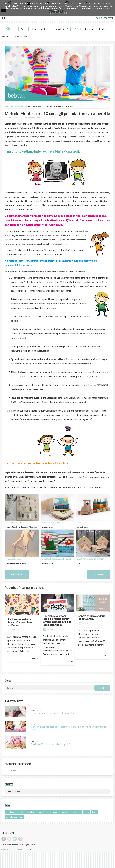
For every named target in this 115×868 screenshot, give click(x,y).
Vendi (33, 845)
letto (94, 812)
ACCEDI (99, 18)
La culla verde (47, 527)
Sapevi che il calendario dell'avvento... (92, 617)
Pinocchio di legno (14, 559)
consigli (41, 812)
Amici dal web (21, 37)
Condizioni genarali (15, 845)
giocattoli (65, 812)
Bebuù (4, 845)
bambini (31, 812)
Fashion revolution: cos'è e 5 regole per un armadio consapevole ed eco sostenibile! (57, 620)
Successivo (99, 574)
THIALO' (81, 564)
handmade (76, 812)
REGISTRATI (109, 18)
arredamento (12, 812)
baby (22, 812)
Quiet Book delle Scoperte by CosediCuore (59, 559)
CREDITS (30, 850)
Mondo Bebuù (62, 29)
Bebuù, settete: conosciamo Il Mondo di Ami (53, 713)
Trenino (80, 523)
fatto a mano (52, 812)
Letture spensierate (41, 29)
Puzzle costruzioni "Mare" (52, 523)
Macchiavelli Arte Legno (16, 564)
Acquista (27, 845)
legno (86, 812)
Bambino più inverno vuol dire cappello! (50, 744)
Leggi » (35, 658)
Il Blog (8, 29)
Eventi (24, 29)
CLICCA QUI (55, 13)
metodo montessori (14, 817)
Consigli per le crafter (84, 29)
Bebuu (13, 770)
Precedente (17, 574)
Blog (6, 106)
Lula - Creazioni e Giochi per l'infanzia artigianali (25, 527)
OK (65, 13)
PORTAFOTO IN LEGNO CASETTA (91, 559)
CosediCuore (47, 564)
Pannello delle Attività (15, 523)
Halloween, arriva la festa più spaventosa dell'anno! (20, 622)
